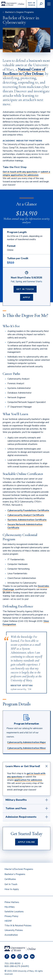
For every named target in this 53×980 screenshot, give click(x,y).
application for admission (28, 780)
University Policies (14, 930)
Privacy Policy (11, 916)
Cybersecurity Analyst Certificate (26, 515)
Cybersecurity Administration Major (26, 742)
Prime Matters (12, 902)
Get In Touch (25, 289)
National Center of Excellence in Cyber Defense (24, 72)
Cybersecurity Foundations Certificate (28, 510)
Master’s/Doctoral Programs (19, 869)
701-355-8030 (12, 963)
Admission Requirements (21, 817)
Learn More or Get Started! (23, 766)
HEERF (8, 921)
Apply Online (26, 842)
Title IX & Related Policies (18, 926)
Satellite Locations (14, 912)
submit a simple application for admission (26, 173)
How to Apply (12, 889)
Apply (27, 297)
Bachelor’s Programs (15, 874)
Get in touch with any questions (20, 172)
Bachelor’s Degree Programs (19, 12)
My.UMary (10, 907)
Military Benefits (16, 800)
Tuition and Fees (16, 808)
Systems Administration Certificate (27, 520)
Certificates (10, 879)
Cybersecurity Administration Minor (26, 748)
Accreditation (11, 935)
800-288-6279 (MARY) (17, 966)
